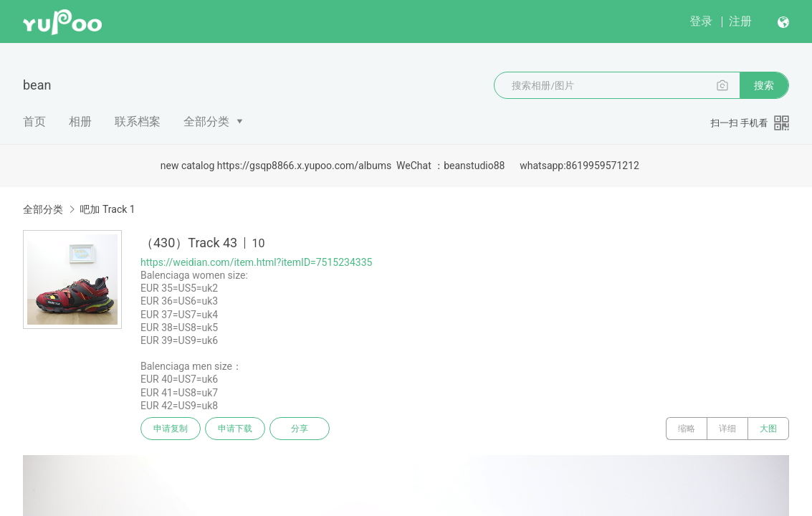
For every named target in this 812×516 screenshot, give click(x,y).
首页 (34, 121)
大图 (768, 429)
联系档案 (138, 121)
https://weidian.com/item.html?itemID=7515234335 (256, 262)
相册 (80, 121)
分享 (300, 429)
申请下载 (235, 429)
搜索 (764, 85)
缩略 (687, 429)
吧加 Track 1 (107, 209)
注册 (740, 21)
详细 (727, 429)
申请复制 (171, 429)
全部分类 (206, 121)
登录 (701, 21)
